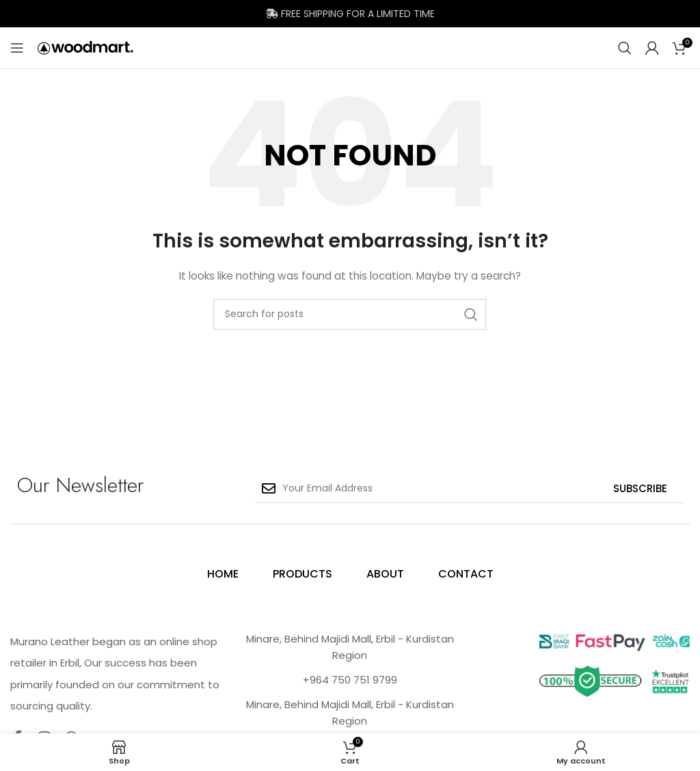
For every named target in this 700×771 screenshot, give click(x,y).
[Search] (625, 48)
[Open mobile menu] (17, 48)
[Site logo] (85, 47)
